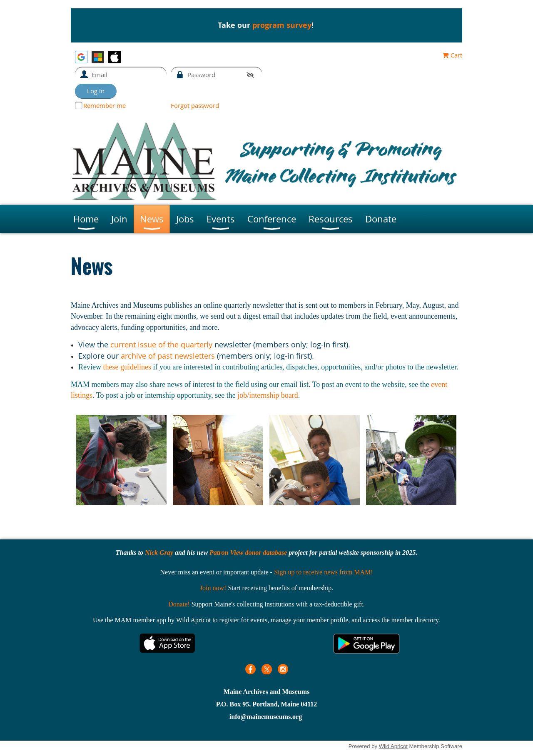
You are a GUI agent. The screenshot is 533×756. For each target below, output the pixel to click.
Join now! (213, 588)
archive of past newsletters (168, 356)
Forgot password (195, 105)
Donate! (179, 604)
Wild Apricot (393, 746)
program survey (282, 25)
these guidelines (127, 367)
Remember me (105, 105)
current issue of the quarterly (161, 344)
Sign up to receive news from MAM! (323, 572)
